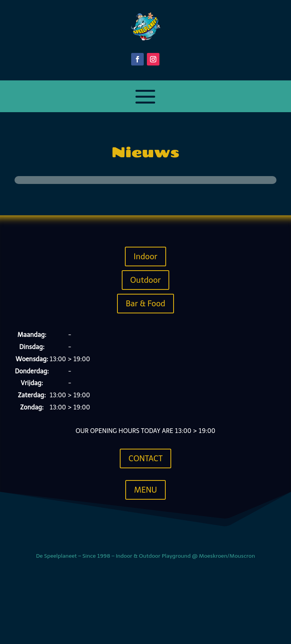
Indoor (145, 257)
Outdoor (146, 280)
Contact (145, 458)
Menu (145, 490)
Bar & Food (145, 304)
